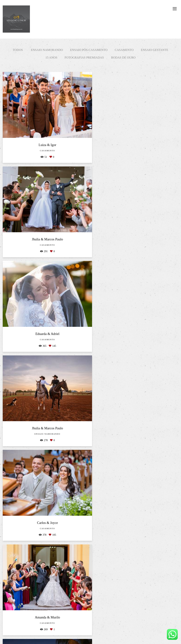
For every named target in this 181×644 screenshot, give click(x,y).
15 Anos (51, 58)
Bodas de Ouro (123, 58)
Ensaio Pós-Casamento (89, 50)
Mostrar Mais (90, 629)
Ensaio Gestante (154, 50)
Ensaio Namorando (47, 50)
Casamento (124, 50)
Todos (18, 50)
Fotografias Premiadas (84, 58)
